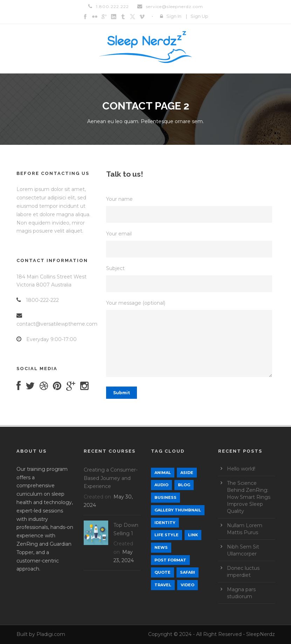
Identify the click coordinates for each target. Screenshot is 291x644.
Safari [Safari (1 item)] (188, 572)
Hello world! (241, 469)
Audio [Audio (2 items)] (161, 485)
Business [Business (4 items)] (165, 497)
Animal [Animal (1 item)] (163, 473)
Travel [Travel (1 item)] (163, 585)
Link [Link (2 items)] (193, 535)
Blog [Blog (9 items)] (184, 485)
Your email (190, 244)
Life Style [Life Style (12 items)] (167, 535)
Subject (190, 279)
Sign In (174, 16)
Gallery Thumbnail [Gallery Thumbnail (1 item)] (178, 510)
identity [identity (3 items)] (165, 523)
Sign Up (199, 16)
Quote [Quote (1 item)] (162, 572)
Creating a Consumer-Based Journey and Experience (111, 478)
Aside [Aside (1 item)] (187, 473)
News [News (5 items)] (161, 547)
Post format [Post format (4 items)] (170, 560)
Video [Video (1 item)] (188, 585)
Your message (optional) (190, 340)
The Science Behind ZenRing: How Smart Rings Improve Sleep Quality (249, 497)
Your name (190, 209)
